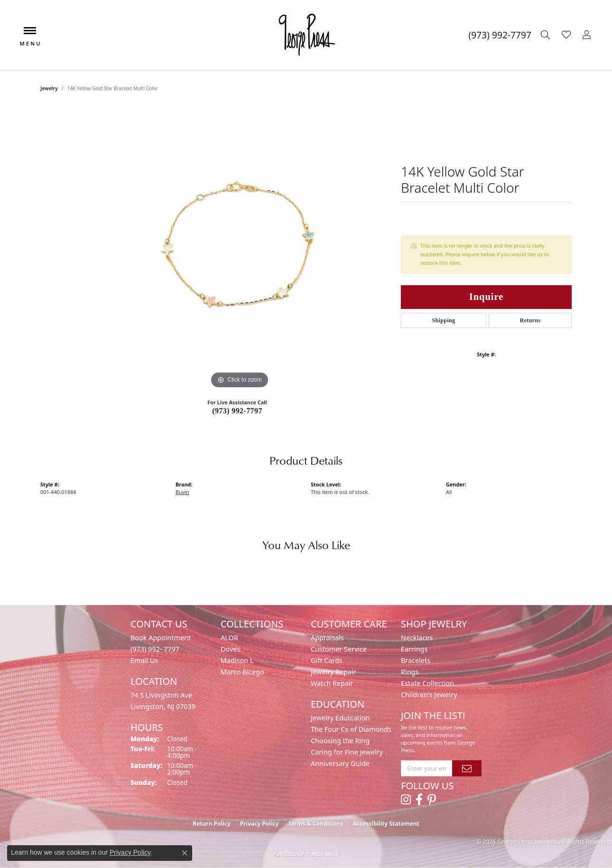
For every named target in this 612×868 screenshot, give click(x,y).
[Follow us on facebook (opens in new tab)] (419, 800)
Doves (230, 649)
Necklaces (417, 638)
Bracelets (416, 660)
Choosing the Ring (340, 741)
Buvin (182, 492)
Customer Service (339, 649)
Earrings (414, 649)
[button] (547, 35)
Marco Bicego (242, 672)
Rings (410, 672)
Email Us (144, 660)
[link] (500, 35)
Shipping (443, 320)
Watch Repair (332, 683)
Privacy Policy (260, 824)
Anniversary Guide (340, 763)
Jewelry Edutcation (340, 718)
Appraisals (327, 638)
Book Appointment (161, 638)
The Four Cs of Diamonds (351, 729)
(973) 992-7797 (237, 411)
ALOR (229, 638)
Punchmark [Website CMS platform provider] (323, 854)
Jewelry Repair (334, 672)
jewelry (49, 88)
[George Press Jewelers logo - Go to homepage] (306, 35)
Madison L (237, 660)
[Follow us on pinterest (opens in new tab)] (432, 800)
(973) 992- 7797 (155, 649)
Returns (530, 320)
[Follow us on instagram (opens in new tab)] (406, 800)
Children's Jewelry (429, 695)
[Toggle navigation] (30, 35)
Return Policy (212, 824)
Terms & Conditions (316, 824)
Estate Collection (427, 683)
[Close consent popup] (185, 853)
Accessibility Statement (386, 824)
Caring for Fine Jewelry (347, 752)
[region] (240, 249)
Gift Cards (327, 660)
